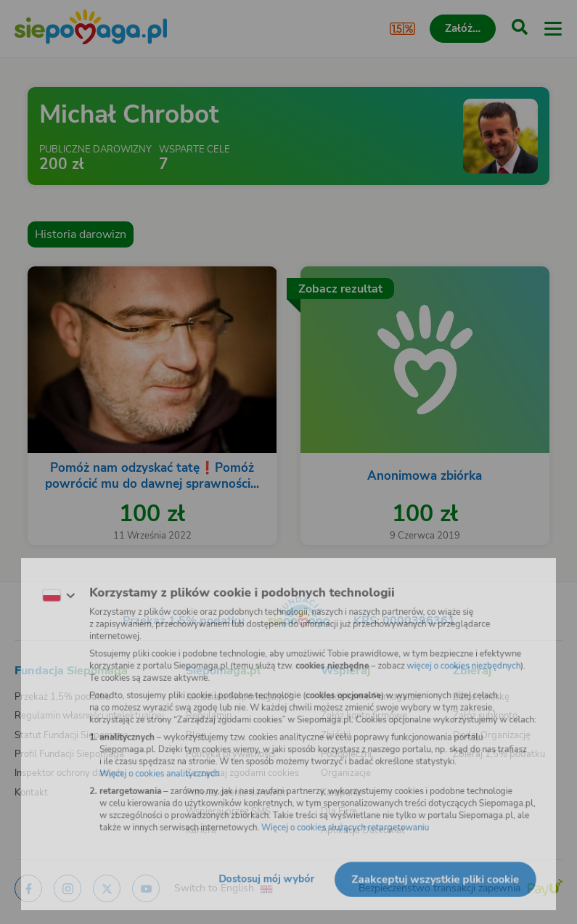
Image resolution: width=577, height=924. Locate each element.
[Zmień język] (41, 585)
